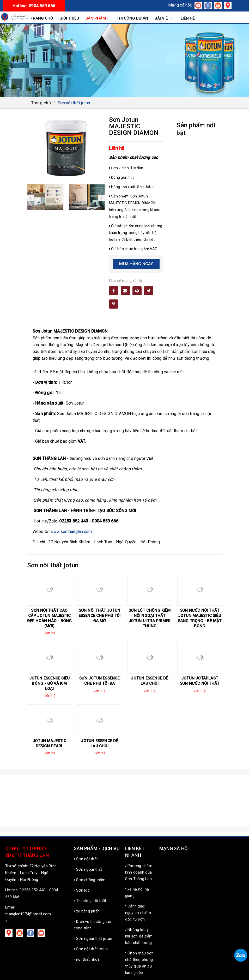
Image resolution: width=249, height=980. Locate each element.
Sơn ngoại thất (88, 869)
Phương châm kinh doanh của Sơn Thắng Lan (139, 872)
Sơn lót (81, 890)
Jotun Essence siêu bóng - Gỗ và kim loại (50, 683)
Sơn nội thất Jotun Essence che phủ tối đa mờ (100, 616)
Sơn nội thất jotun (91, 949)
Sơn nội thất (86, 859)
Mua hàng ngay (136, 264)
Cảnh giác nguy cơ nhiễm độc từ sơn (138, 913)
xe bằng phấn (87, 911)
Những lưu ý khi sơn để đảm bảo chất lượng (139, 936)
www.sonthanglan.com (71, 531)
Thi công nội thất (90, 901)
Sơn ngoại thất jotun (93, 939)
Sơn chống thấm (90, 880)
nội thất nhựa (87, 959)
